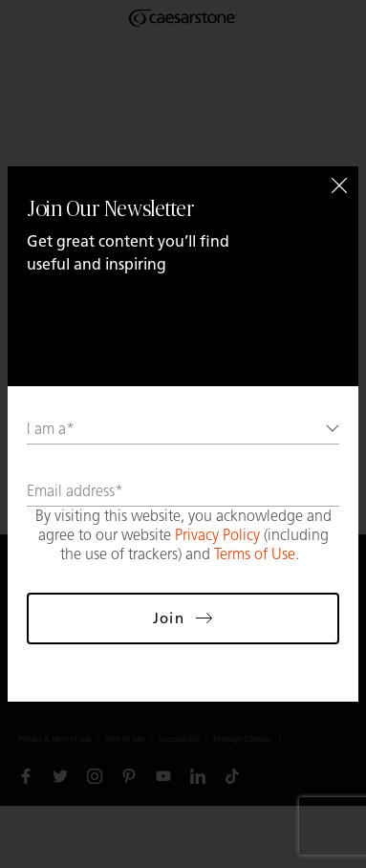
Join (183, 618)
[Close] (339, 185)
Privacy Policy (217, 535)
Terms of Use (255, 554)
